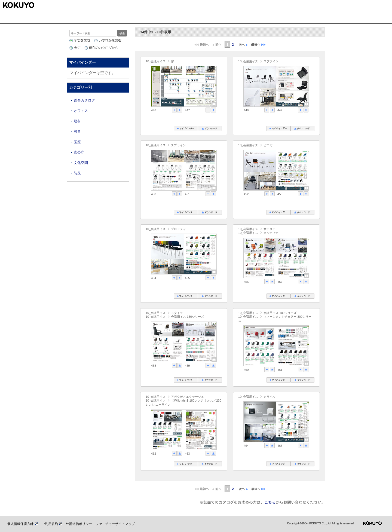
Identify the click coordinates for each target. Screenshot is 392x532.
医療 (77, 142)
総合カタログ (84, 100)
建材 (77, 121)
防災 (77, 173)
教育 (77, 131)
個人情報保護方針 (23, 524)
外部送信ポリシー (79, 524)
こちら (270, 502)
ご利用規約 (52, 524)
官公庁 (79, 152)
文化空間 (81, 163)
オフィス (81, 111)
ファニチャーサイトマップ (115, 524)
